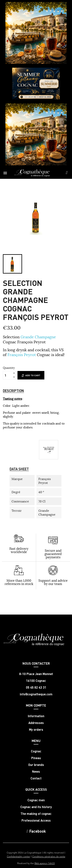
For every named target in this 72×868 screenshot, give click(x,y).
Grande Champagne (38, 337)
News (36, 772)
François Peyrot (22, 355)
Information (36, 716)
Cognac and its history (36, 807)
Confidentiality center (19, 856)
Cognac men (36, 800)
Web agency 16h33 (45, 863)
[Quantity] (7, 375)
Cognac (36, 751)
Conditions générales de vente (49, 856)
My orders (36, 730)
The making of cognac (36, 814)
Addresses (36, 723)
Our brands (36, 765)
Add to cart (31, 375)
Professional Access (36, 820)
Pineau (36, 758)
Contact (36, 778)
